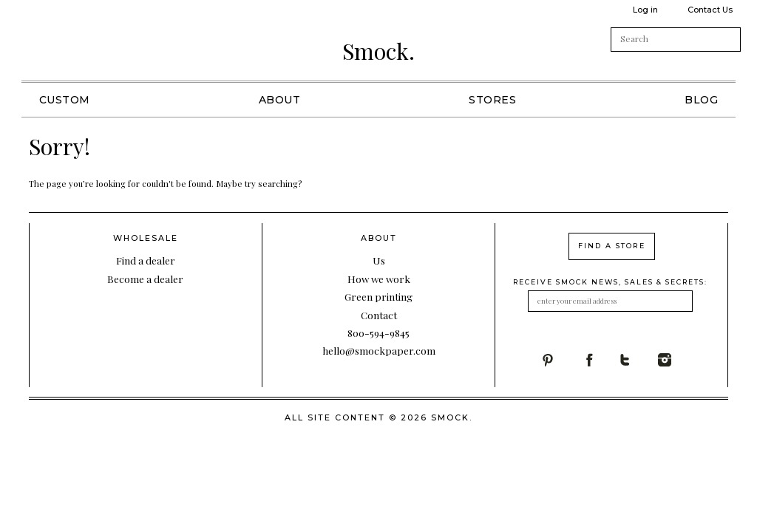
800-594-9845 (378, 332)
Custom (65, 100)
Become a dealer (145, 279)
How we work (379, 279)
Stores (492, 100)
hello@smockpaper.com (379, 350)
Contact (379, 315)
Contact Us (710, 10)
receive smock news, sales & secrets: (610, 282)
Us (379, 260)
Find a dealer (146, 260)
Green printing (378, 296)
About (280, 100)
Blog (701, 100)
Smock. (378, 51)
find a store (612, 246)
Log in (645, 10)
